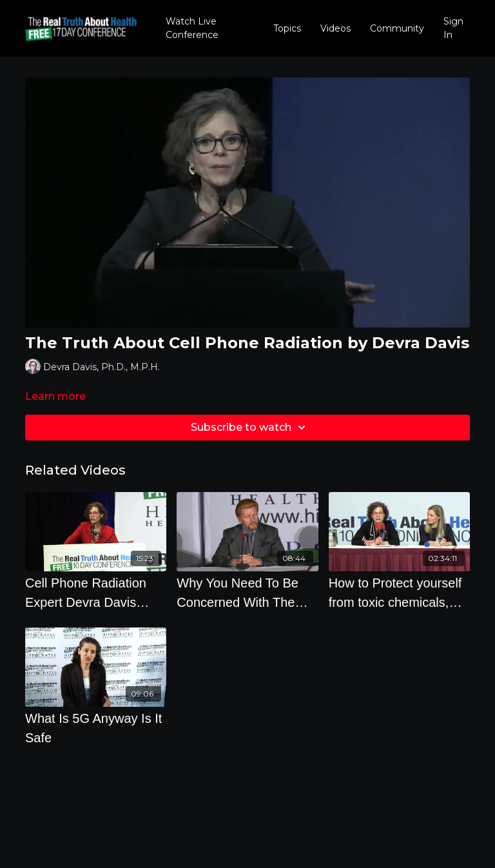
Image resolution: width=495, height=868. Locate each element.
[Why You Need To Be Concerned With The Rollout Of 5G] (247, 593)
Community (397, 28)
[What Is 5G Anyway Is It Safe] (96, 728)
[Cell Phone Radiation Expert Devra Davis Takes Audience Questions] (96, 593)
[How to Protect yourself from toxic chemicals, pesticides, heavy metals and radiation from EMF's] (399, 593)
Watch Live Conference (192, 28)
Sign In (453, 28)
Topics (287, 28)
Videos (335, 28)
